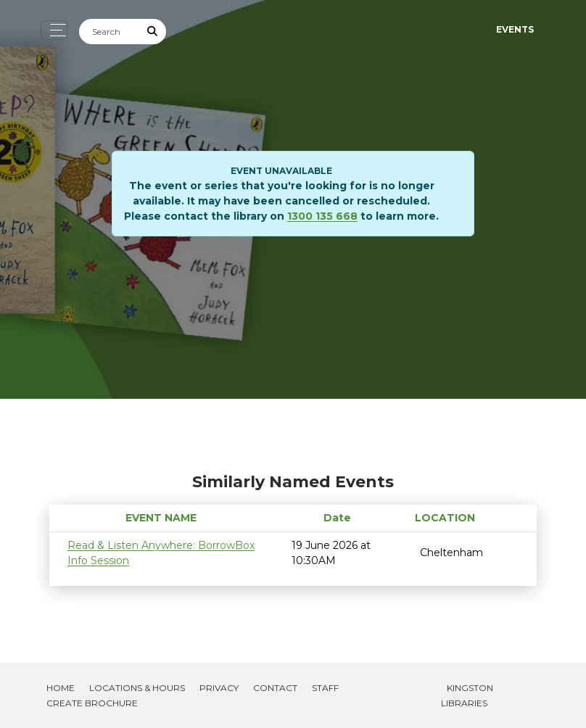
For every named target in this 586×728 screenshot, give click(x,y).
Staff (325, 688)
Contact (275, 688)
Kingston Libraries (467, 695)
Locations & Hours (137, 688)
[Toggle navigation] (54, 30)
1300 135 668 (322, 216)
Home (61, 688)
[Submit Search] (153, 32)
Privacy (219, 688)
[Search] (110, 32)
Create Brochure (92, 703)
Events (515, 29)
